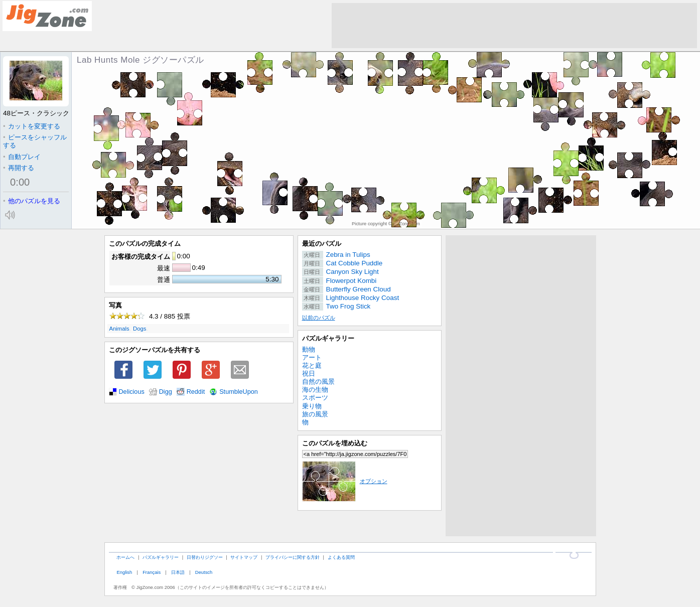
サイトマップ (244, 557)
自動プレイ (22, 157)
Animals (119, 329)
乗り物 (312, 406)
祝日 (309, 373)
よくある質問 (341, 557)
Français (152, 572)
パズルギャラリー (328, 338)
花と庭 (312, 365)
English (124, 572)
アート (312, 357)
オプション (345, 481)
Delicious (132, 392)
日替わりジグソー (205, 557)
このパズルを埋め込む (335, 443)
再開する (19, 168)
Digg (166, 392)
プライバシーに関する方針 (293, 557)
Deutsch (204, 572)
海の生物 (315, 390)
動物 (309, 349)
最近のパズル (322, 244)
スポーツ (315, 398)
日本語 (178, 572)
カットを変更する (32, 126)
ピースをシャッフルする (35, 141)
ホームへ (125, 557)
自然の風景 (318, 382)
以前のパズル (319, 318)
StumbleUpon (239, 392)
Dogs (139, 329)
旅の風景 (315, 414)
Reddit (196, 392)
